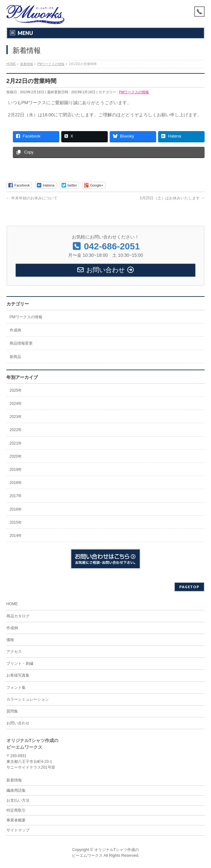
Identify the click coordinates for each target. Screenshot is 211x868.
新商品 (15, 357)
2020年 (16, 456)
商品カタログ (18, 616)
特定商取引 (16, 810)
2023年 (16, 417)
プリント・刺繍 (20, 664)
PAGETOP (189, 587)
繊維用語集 (16, 790)
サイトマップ (18, 830)
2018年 (16, 483)
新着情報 (14, 780)
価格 (10, 640)
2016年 (16, 509)
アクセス (14, 652)
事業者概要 (16, 820)
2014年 (16, 536)
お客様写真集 (18, 675)
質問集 (12, 711)
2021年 (16, 443)
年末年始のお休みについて (32, 198)
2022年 (16, 430)
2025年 (16, 390)
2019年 (16, 470)
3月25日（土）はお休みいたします (172, 198)
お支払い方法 (18, 800)
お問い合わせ (18, 723)
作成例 (15, 330)
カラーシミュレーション (28, 699)
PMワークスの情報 (134, 92)
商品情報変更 (21, 343)
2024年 (16, 404)
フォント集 (16, 688)
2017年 (16, 496)
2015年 (16, 522)
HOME (12, 604)
